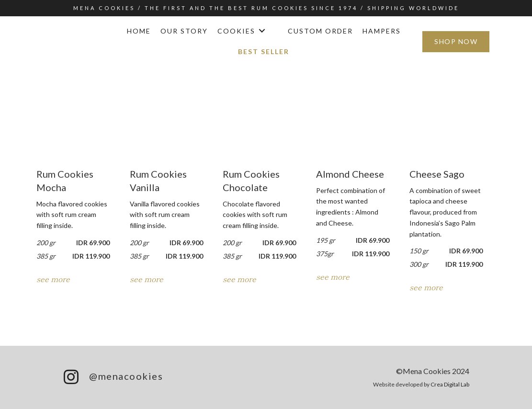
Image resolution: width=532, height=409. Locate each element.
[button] (261, 31)
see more (53, 279)
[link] (139, 31)
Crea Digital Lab (450, 384)
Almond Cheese (350, 174)
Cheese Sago (437, 174)
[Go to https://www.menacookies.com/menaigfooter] (159, 378)
